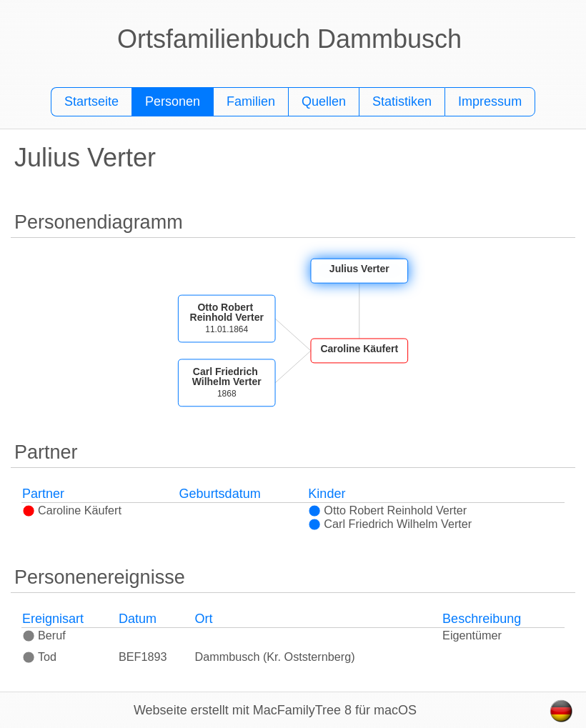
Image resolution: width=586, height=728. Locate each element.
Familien (251, 101)
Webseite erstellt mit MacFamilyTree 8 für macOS (275, 710)
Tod (39, 657)
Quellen (324, 101)
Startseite (91, 101)
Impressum (490, 101)
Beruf (44, 635)
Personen (173, 101)
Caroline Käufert (72, 510)
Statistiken (402, 101)
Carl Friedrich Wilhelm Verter (390, 524)
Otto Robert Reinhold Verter (387, 510)
